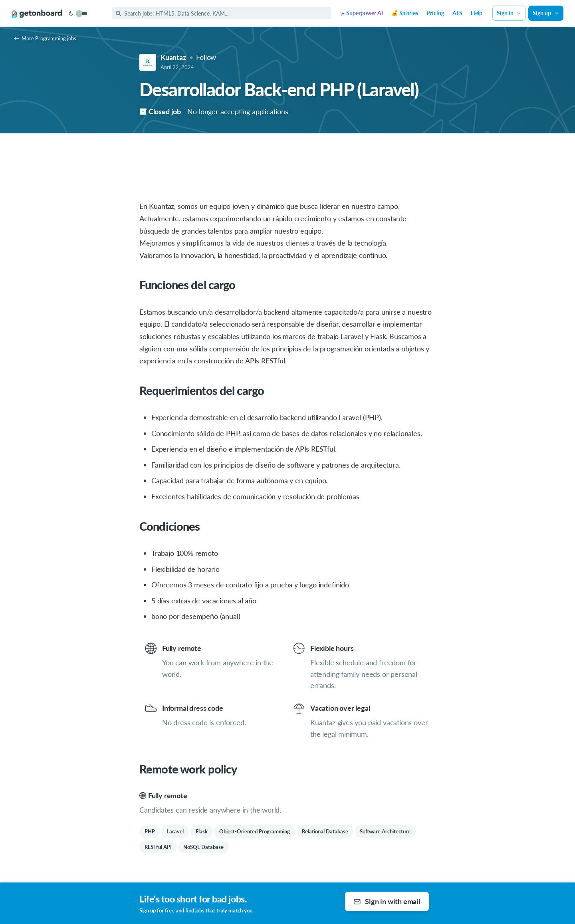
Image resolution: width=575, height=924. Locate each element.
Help (477, 13)
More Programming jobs (45, 38)
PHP (150, 831)
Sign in (509, 13)
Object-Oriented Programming (255, 831)
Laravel (175, 831)
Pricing (435, 13)
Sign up (546, 13)
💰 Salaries (405, 13)
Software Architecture (385, 831)
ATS (457, 13)
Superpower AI (362, 13)
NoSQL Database (203, 847)
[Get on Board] (37, 14)
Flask (202, 831)
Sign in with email (387, 901)
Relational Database (325, 831)
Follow (206, 57)
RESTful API (158, 847)
